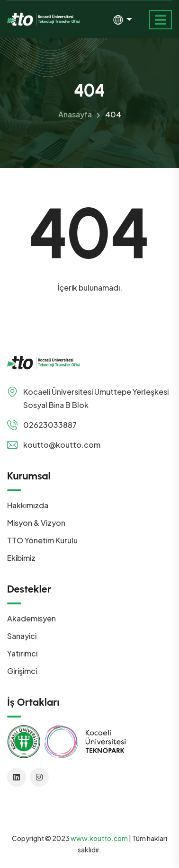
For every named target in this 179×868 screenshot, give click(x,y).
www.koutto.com (99, 838)
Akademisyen (31, 618)
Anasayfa (75, 114)
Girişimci (22, 671)
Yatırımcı (22, 653)
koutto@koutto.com (62, 445)
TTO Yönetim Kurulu (42, 540)
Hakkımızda (28, 505)
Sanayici (22, 636)
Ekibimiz (21, 558)
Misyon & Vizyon (36, 523)
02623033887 (50, 425)
